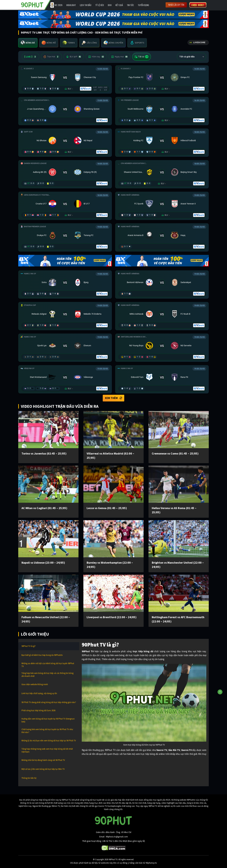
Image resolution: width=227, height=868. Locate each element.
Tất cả (142, 57)
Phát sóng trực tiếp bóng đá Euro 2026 (38, 710)
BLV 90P (74, 57)
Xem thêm (113, 398)
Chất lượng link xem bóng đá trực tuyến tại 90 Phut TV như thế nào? (47, 731)
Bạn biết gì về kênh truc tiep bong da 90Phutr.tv (42, 655)
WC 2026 (58, 5)
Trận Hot (51, 57)
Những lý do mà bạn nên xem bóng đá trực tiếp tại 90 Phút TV (49, 741)
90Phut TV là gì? (29, 646)
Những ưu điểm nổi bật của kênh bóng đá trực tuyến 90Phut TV (48, 665)
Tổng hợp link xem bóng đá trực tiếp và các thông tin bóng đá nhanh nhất (47, 675)
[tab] (28, 43)
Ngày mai (120, 57)
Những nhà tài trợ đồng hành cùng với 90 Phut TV (43, 760)
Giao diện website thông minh (35, 684)
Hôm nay (96, 57)
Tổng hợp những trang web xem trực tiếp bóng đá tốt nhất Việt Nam (47, 750)
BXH (110, 5)
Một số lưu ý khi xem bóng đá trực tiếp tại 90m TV (43, 769)
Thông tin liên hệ (29, 778)
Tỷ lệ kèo (100, 5)
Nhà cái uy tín (176, 5)
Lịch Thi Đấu (86, 5)
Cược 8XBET (198, 5)
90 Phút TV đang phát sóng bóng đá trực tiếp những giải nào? (49, 702)
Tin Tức (130, 5)
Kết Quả (119, 5)
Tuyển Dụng (143, 5)
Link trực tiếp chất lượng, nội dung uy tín (39, 693)
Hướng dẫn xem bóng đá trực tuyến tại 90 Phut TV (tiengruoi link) (48, 720)
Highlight (71, 5)
